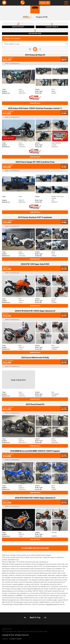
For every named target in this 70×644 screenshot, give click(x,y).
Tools (45, 3)
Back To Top (35, 617)
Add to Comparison (12, 63)
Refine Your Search (12, 38)
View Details (35, 103)
